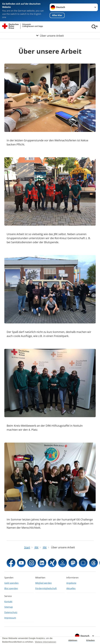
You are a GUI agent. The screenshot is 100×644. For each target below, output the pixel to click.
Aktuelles (71, 588)
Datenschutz (11, 612)
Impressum (10, 618)
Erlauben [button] (91, 640)
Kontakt (8, 602)
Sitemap (9, 607)
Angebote (71, 583)
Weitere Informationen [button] (46, 642)
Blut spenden (11, 588)
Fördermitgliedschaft (46, 588)
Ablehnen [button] (73, 640)
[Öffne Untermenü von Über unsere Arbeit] (50, 36)
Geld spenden (11, 583)
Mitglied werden (43, 583)
